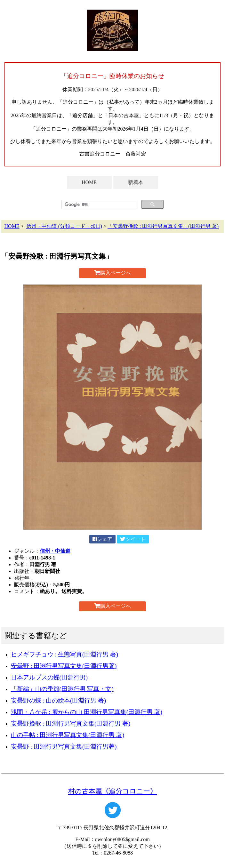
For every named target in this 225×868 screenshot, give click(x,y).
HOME (89, 182)
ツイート (133, 539)
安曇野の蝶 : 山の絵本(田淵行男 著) (59, 700)
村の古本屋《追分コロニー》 (112, 791)
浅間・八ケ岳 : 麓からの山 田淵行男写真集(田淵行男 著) (87, 712)
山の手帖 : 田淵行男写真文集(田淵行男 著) (68, 735)
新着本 (136, 182)
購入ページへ (113, 273)
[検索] (99, 205)
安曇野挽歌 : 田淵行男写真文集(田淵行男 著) (71, 723)
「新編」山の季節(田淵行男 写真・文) (62, 689)
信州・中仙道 (55, 551)
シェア (102, 539)
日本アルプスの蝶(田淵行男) (49, 677)
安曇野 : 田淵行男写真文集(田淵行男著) (64, 666)
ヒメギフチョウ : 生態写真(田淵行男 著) (65, 654)
